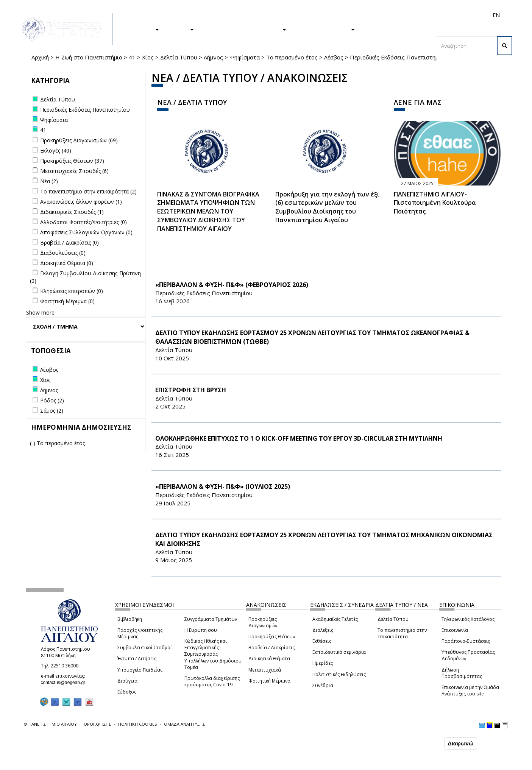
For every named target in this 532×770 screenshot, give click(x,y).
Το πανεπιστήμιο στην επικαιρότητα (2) (88, 191)
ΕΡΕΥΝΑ (180, 29)
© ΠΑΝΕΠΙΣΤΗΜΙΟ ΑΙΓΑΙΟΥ (50, 724)
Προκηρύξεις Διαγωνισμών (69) (79, 140)
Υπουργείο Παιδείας (140, 670)
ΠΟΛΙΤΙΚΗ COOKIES (137, 724)
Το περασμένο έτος (292, 57)
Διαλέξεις (323, 630)
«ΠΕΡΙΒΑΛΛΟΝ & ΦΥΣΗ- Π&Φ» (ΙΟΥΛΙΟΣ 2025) (223, 486)
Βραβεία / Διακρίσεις (271, 648)
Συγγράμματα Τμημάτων (211, 619)
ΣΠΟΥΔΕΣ (142, 29)
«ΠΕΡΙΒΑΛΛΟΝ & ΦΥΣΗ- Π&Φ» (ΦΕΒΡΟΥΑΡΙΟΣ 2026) (232, 285)
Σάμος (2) (52, 411)
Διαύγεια (127, 681)
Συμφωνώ (427, 744)
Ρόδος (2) (52, 400)
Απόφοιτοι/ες (362, 15)
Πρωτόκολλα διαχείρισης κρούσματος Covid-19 (212, 681)
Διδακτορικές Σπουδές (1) (72, 212)
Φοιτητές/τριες (325, 15)
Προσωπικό (415, 15)
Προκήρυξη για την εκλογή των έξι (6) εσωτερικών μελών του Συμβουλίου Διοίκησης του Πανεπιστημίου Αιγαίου (327, 207)
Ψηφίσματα (245, 57)
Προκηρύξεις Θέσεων (272, 637)
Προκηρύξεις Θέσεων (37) (72, 161)
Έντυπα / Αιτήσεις (137, 659)
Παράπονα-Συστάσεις (466, 641)
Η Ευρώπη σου (201, 630)
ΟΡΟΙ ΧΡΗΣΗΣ (97, 724)
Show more (40, 313)
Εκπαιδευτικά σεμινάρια (339, 652)
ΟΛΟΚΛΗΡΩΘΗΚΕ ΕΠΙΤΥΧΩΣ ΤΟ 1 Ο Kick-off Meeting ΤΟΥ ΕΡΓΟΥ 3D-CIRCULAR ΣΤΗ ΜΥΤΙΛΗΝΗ (299, 438)
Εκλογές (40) (56, 150)
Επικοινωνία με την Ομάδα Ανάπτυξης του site (470, 691)
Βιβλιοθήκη (130, 619)
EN (496, 15)
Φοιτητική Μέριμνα (269, 681)
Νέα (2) (49, 181)
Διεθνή (390, 15)
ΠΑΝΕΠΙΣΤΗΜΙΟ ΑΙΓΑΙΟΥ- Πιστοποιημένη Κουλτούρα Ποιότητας (435, 203)
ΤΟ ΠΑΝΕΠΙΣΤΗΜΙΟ (324, 29)
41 (132, 57)
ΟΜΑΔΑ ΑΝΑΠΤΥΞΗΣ (184, 724)
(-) (33, 443)
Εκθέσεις (322, 641)
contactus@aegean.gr (66, 683)
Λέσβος (334, 57)
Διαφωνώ (461, 744)
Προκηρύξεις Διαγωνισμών (263, 622)
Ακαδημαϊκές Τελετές (335, 619)
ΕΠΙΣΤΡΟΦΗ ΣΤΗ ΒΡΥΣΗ (191, 390)
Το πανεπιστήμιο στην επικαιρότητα (402, 633)
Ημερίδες (323, 663)
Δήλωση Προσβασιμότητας (462, 673)
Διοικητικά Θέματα (269, 659)
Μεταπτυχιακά (265, 670)
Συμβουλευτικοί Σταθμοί (145, 648)
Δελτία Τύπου (179, 57)
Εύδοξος (127, 692)
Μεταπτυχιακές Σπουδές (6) (74, 171)
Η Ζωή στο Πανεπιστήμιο (89, 57)
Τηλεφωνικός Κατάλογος (468, 619)
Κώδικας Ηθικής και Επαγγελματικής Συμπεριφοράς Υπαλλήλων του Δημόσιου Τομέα (213, 654)
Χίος (148, 57)
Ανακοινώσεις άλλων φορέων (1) (81, 202)
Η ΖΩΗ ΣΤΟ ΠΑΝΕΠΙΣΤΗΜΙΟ (244, 29)
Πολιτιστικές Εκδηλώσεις (339, 674)
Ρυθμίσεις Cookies (80, 764)
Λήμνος (213, 57)
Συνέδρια (323, 685)
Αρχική (40, 57)
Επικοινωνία (455, 630)
